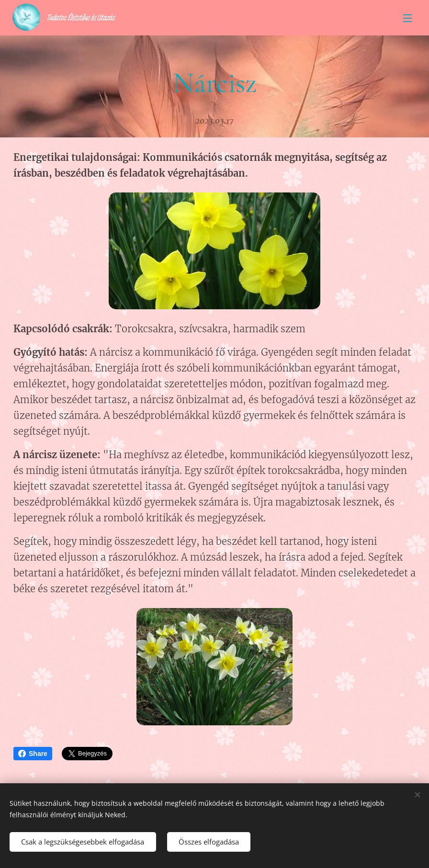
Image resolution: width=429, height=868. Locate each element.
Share (33, 754)
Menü (407, 18)
